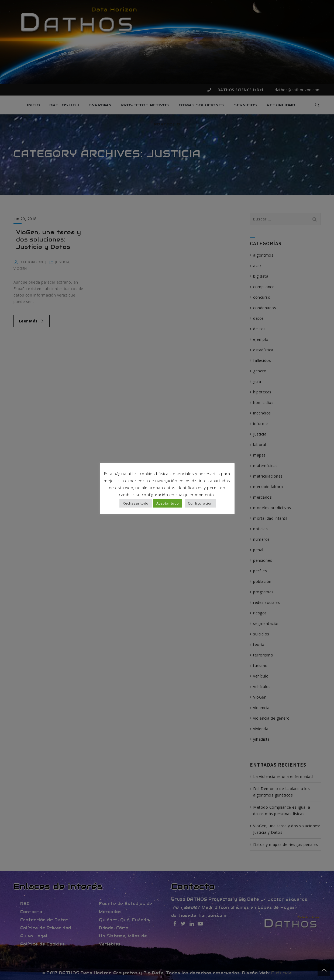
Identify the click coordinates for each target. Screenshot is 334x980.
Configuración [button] (200, 504)
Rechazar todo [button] (136, 504)
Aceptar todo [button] (168, 504)
